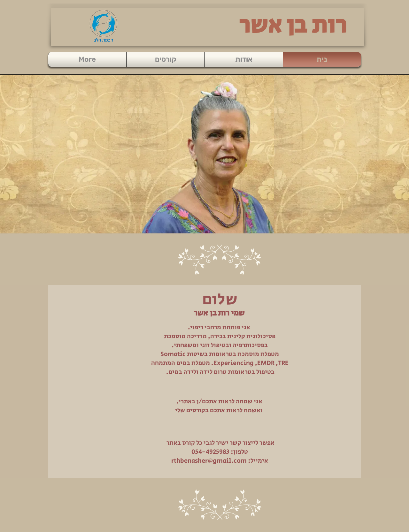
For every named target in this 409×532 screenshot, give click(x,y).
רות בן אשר (293, 26)
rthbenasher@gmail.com (209, 461)
